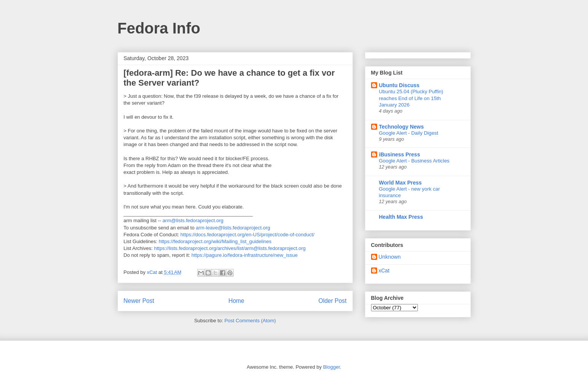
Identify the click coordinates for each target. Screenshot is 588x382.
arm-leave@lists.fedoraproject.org (233, 228)
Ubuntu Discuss (399, 85)
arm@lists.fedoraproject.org (193, 220)
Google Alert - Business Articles (414, 161)
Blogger (331, 367)
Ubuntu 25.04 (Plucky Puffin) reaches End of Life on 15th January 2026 (411, 98)
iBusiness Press (400, 154)
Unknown (390, 257)
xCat (384, 271)
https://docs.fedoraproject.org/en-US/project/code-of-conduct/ (247, 235)
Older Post (333, 301)
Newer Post (139, 301)
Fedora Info (159, 28)
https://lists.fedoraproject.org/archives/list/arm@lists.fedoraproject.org (230, 248)
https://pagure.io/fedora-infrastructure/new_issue (245, 255)
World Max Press (401, 183)
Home (236, 301)
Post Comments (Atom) (250, 321)
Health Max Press (401, 217)
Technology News (402, 127)
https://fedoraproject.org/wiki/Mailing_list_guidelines (215, 241)
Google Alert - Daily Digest (409, 133)
